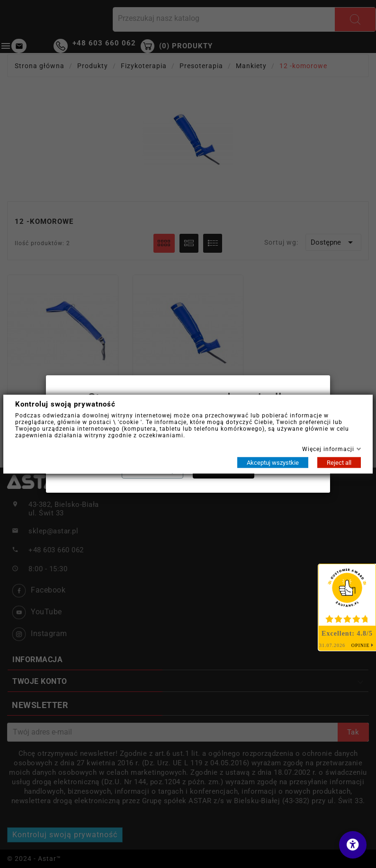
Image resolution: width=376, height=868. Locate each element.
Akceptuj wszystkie (273, 462)
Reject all (339, 462)
